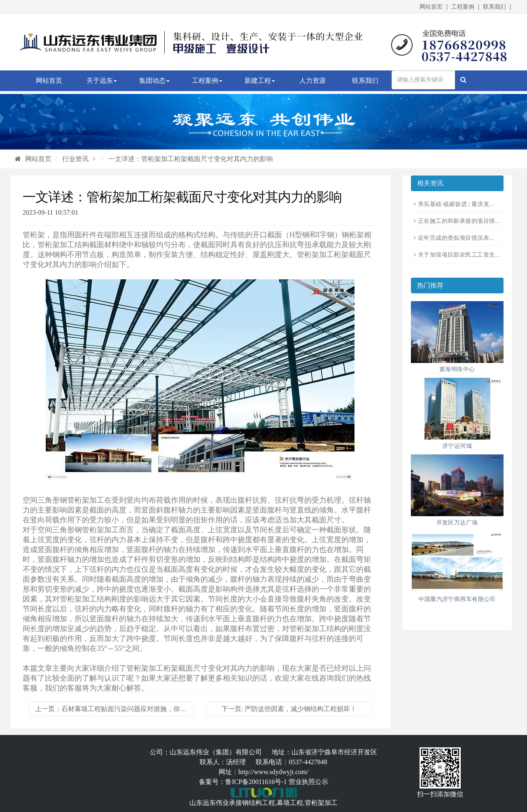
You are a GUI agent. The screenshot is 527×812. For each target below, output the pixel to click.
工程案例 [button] (207, 81)
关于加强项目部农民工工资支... (459, 255)
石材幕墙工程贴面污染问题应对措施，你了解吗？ (134, 709)
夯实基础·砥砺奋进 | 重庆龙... (456, 204)
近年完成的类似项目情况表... (456, 238)
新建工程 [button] (260, 81)
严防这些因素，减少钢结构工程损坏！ (301, 709)
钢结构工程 (259, 803)
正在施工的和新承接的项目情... (459, 221)
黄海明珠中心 (457, 369)
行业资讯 (75, 159)
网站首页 (431, 7)
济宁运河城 (457, 446)
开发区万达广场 (457, 523)
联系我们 (494, 7)
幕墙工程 (290, 803)
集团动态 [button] (154, 81)
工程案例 (463, 7)
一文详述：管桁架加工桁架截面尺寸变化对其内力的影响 (191, 159)
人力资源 (312, 81)
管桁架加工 (321, 803)
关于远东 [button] (102, 81)
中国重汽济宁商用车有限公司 (457, 599)
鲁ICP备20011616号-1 (256, 782)
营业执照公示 (308, 782)
